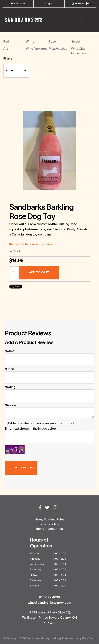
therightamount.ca (49, 529)
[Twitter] (47, 508)
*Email (9, 369)
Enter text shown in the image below (31, 429)
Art (6, 49)
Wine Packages (37, 49)
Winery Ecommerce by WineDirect (75, 638)
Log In (49, 4)
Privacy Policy (49, 524)
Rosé (52, 42)
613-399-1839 (49, 597)
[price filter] (16, 71)
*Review (11, 405)
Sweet (76, 42)
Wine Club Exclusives (79, 51)
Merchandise (58, 49)
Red (6, 42)
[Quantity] (14, 273)
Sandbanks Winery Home (23, 20)
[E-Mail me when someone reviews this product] (6, 424)
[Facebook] (40, 508)
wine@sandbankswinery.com (49, 603)
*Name (10, 351)
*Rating (10, 387)
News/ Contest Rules (49, 520)
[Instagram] (55, 508)
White (30, 42)
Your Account (18, 4)
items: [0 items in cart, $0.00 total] (81, 3)
